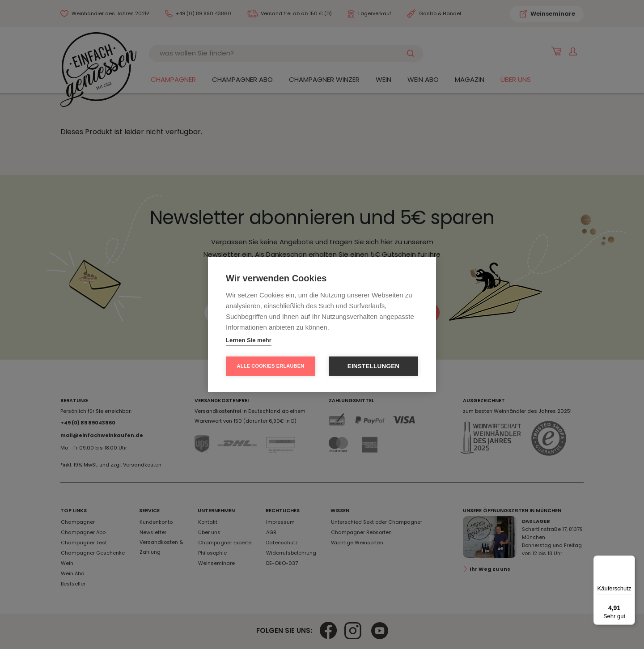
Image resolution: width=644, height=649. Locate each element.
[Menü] (630, 561)
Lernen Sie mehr (249, 340)
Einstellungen (374, 366)
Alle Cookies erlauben (271, 366)
